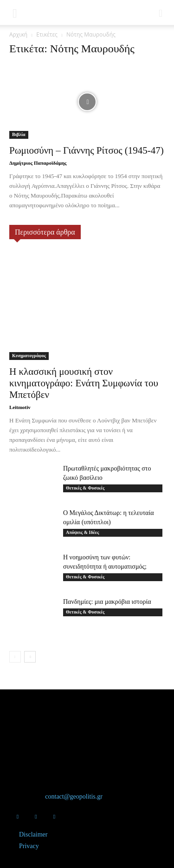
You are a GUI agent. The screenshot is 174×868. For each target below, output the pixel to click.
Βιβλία (19, 134)
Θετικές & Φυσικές (85, 488)
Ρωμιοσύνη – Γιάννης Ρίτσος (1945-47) (87, 150)
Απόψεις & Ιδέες (82, 532)
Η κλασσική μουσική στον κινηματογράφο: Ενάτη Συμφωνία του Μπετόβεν (84, 383)
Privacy (29, 846)
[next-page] (30, 657)
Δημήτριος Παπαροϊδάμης (38, 163)
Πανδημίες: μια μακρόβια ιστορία (107, 602)
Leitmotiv (20, 407)
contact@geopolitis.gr (74, 797)
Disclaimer (33, 834)
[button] (15, 12)
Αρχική (18, 34)
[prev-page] (15, 657)
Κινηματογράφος (29, 356)
